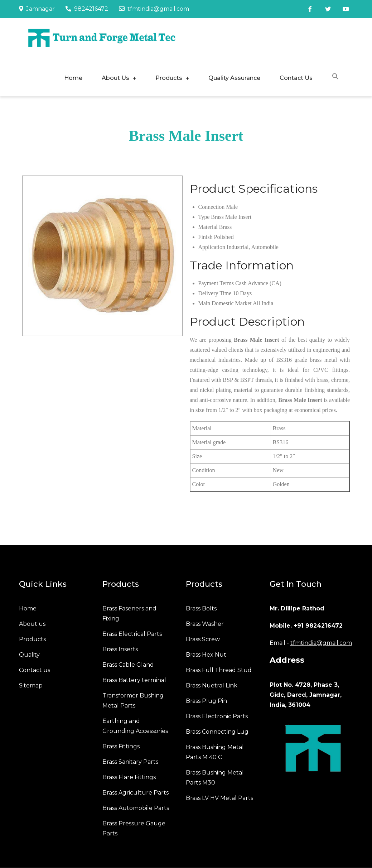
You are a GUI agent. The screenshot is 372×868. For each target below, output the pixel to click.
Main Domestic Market (225, 303)
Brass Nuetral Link (212, 685)
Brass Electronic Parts (217, 716)
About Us (115, 78)
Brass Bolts (201, 608)
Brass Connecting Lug (217, 732)
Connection (212, 207)
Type (204, 217)
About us (32, 624)
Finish (206, 237)
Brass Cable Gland (128, 665)
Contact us (35, 670)
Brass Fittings (121, 746)
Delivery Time (215, 293)
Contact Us (296, 78)
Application (212, 247)
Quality (29, 655)
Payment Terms (216, 283)
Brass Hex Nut (206, 655)
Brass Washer (205, 624)
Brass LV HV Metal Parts (219, 798)
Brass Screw (203, 639)
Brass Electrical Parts (132, 634)
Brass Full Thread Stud (219, 670)
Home (73, 78)
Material (208, 227)
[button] (335, 78)
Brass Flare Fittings (129, 777)
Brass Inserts (120, 649)
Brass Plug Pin (206, 701)
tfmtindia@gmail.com (154, 9)
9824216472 (87, 9)
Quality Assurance (234, 78)
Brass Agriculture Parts (136, 793)
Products (169, 78)
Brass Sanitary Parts (130, 762)
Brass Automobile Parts (136, 808)
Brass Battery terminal (134, 680)
